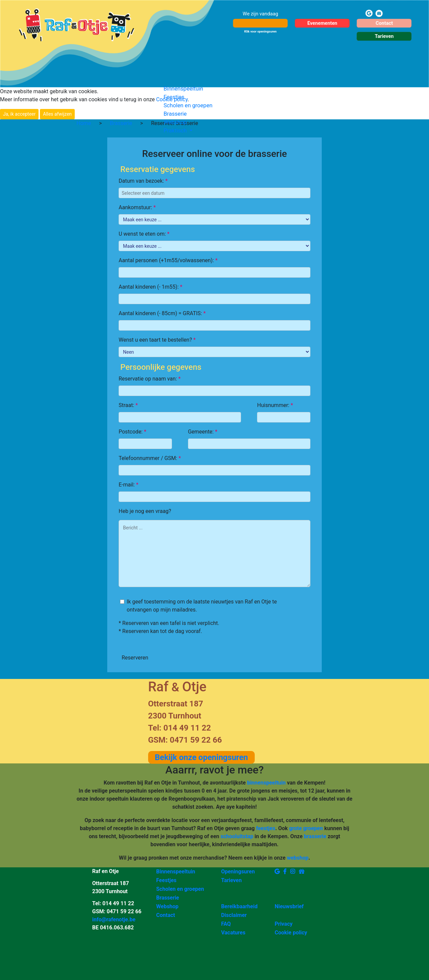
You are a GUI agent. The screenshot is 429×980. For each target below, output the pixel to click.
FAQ (226, 924)
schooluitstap (237, 836)
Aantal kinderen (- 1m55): (150, 287)
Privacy (283, 924)
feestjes (266, 828)
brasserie (315, 836)
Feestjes (174, 97)
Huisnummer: (275, 405)
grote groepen (306, 828)
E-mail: (129, 485)
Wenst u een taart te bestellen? (157, 340)
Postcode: (132, 432)
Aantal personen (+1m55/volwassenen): (168, 260)
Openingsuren (238, 872)
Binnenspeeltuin (183, 89)
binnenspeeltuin (266, 783)
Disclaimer (234, 915)
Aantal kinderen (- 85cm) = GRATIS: (162, 313)
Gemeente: (203, 432)
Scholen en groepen (188, 105)
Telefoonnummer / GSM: (150, 458)
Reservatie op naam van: (150, 379)
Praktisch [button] (176, 131)
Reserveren (135, 658)
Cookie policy (291, 933)
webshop (298, 858)
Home (84, 123)
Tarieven (232, 880)
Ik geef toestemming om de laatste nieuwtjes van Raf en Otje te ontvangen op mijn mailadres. (202, 606)
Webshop (175, 122)
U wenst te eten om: (144, 234)
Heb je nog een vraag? (145, 511)
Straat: (128, 405)
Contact (166, 915)
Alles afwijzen (57, 114)
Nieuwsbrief (289, 906)
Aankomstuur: (137, 207)
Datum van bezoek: (143, 181)
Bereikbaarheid (239, 906)
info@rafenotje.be (114, 919)
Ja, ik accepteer (19, 114)
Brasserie (175, 114)
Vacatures (233, 933)
